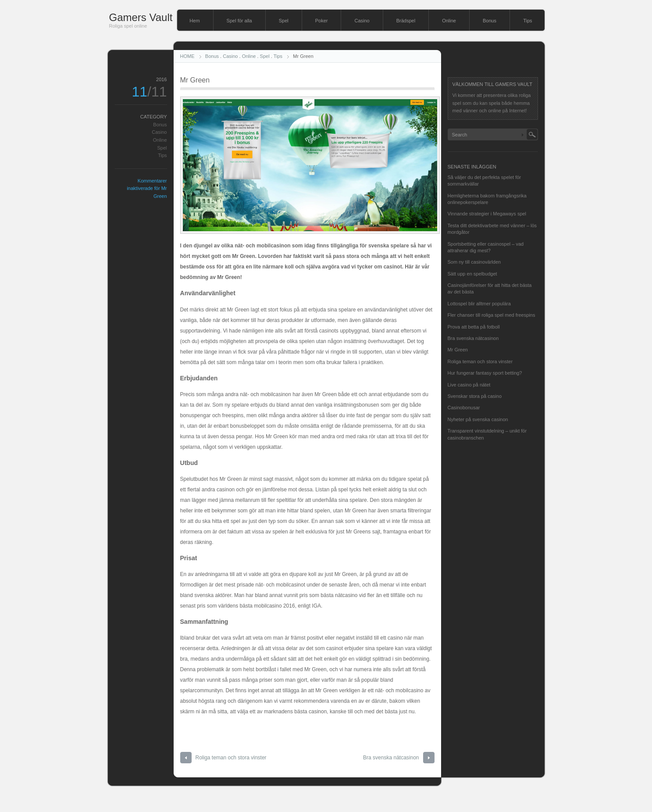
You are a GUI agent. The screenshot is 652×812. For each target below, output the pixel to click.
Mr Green (458, 350)
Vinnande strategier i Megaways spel (487, 214)
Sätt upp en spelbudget (472, 274)
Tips (527, 21)
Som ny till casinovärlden (474, 262)
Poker (322, 21)
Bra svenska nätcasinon (391, 758)
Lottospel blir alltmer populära (479, 304)
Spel (284, 21)
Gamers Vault (141, 17)
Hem (194, 21)
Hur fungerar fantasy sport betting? (485, 373)
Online (449, 21)
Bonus (490, 21)
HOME (187, 56)
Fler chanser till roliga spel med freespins (492, 315)
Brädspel (406, 21)
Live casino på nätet (469, 385)
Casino (362, 21)
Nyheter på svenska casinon (478, 419)
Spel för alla (239, 21)
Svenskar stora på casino (475, 396)
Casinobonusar (464, 408)
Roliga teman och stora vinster (231, 758)
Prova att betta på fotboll (474, 327)
